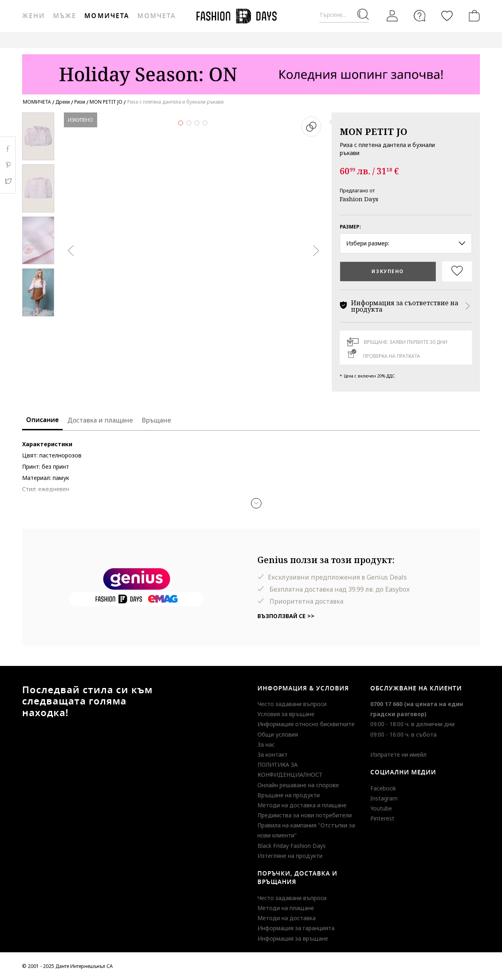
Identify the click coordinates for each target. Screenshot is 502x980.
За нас (266, 744)
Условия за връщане (286, 714)
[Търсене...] (344, 15)
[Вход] (392, 16)
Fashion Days (359, 199)
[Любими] (447, 16)
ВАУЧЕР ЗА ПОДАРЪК (193, 40)
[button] (256, 503)
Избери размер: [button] (406, 243)
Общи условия (278, 734)
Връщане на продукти (289, 795)
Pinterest (382, 818)
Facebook (383, 788)
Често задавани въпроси (292, 704)
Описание (42, 420)
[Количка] (473, 16)
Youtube (381, 808)
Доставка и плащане (100, 420)
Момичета (107, 16)
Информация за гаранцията (296, 928)
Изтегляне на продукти (290, 856)
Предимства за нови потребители (305, 815)
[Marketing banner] (251, 70)
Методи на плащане (286, 908)
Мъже (65, 16)
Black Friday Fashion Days (292, 846)
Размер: (350, 227)
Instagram (384, 798)
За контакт (272, 754)
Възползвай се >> (286, 616)
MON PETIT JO (373, 131)
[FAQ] (420, 16)
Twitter (8, 181)
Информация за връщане (293, 938)
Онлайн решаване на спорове (298, 785)
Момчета (157, 16)
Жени (34, 16)
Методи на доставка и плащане (302, 805)
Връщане (156, 420)
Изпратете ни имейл (398, 754)
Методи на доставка (287, 918)
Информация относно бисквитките (306, 724)
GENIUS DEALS (250, 40)
